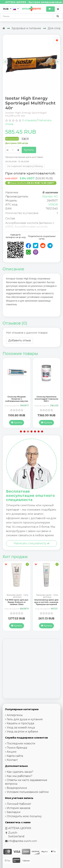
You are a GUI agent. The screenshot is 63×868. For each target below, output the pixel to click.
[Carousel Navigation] (32, 59)
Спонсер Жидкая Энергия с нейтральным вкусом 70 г (17, 400)
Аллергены (15, 715)
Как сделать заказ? (20, 772)
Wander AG (50, 196)
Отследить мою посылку (24, 816)
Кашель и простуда (20, 724)
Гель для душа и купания (25, 719)
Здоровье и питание (26, 28)
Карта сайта (15, 756)
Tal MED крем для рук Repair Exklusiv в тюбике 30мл (17, 602)
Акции (12, 752)
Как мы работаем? (19, 776)
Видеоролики (17, 788)
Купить (29, 150)
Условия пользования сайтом (28, 792)
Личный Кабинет (19, 804)
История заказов (18, 808)
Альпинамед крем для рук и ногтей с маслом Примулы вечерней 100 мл (46, 603)
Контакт (12, 760)
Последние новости (21, 744)
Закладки (14, 812)
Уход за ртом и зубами (22, 732)
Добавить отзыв (19, 340)
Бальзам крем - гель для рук (17, 596)
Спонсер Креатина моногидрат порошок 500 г (46, 399)
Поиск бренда (17, 748)
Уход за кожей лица (21, 728)
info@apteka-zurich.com (23, 841)
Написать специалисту (32, 543)
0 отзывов (29, 120)
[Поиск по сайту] (58, 16)
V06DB (53, 205)
